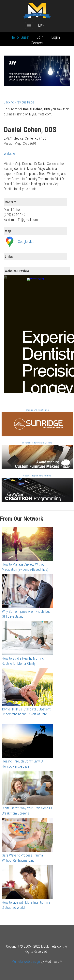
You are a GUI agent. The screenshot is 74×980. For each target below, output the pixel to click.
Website (9, 153)
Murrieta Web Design (26, 961)
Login (56, 37)
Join (40, 37)
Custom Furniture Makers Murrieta (37, 443)
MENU (42, 26)
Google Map (26, 241)
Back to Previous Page (19, 102)
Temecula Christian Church (37, 410)
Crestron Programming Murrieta (37, 476)
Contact (37, 43)
